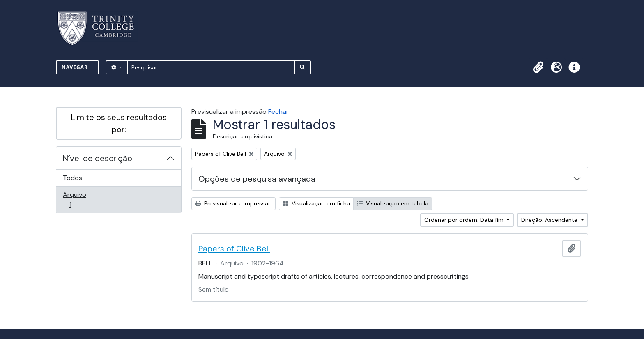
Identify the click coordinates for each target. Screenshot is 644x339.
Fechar (278, 112)
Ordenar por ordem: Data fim (465, 220)
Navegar (76, 67)
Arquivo (82, 199)
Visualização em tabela (393, 203)
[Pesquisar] (211, 67)
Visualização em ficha (316, 203)
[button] (538, 67)
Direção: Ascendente (550, 220)
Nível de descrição (98, 158)
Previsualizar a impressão (233, 203)
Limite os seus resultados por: (119, 123)
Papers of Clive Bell (234, 249)
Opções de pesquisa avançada (257, 179)
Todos (72, 178)
